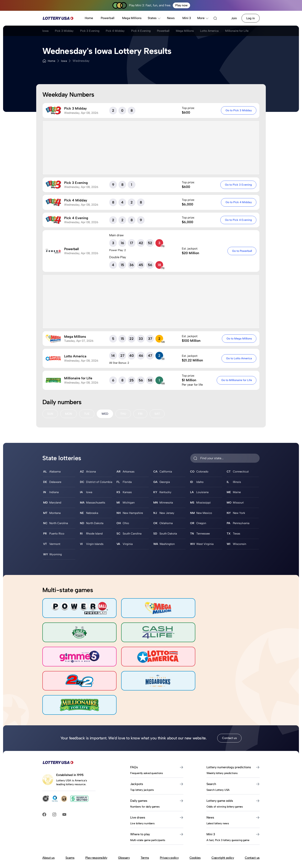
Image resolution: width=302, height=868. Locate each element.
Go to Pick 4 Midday (238, 202)
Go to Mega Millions (239, 338)
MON (69, 414)
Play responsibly (96, 828)
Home (89, 18)
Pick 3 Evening (94, 31)
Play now (181, 5)
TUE (87, 414)
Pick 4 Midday (122, 31)
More (203, 18)
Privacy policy (169, 828)
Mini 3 (187, 18)
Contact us (229, 708)
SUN (50, 414)
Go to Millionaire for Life (236, 380)
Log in (251, 18)
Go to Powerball (242, 251)
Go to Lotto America (239, 358)
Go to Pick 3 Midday (238, 110)
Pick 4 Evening (150, 31)
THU (125, 414)
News (171, 18)
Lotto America (227, 31)
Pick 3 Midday (66, 31)
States (154, 18)
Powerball (108, 18)
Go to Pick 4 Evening (238, 220)
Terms (145, 828)
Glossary (124, 828)
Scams (70, 828)
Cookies (195, 828)
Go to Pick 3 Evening (238, 185)
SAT (159, 414)
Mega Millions (132, 18)
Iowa (46, 31)
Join (234, 18)
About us (48, 828)
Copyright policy (223, 828)
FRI (142, 414)
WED (106, 414)
